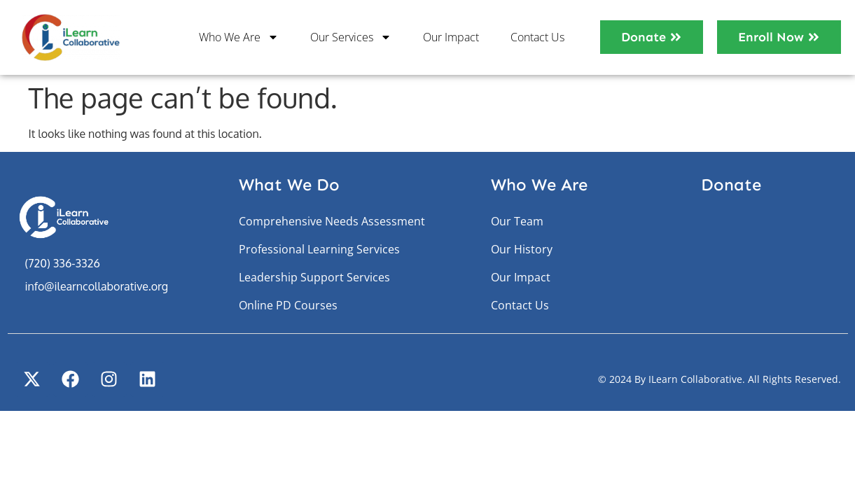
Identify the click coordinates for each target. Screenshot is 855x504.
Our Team (517, 221)
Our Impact (451, 37)
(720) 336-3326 (63, 263)
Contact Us (537, 37)
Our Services (351, 37)
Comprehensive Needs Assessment (332, 221)
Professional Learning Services (319, 249)
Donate (731, 184)
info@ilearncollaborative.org (97, 286)
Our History (522, 249)
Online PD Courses (288, 305)
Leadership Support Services (314, 277)
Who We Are (239, 37)
